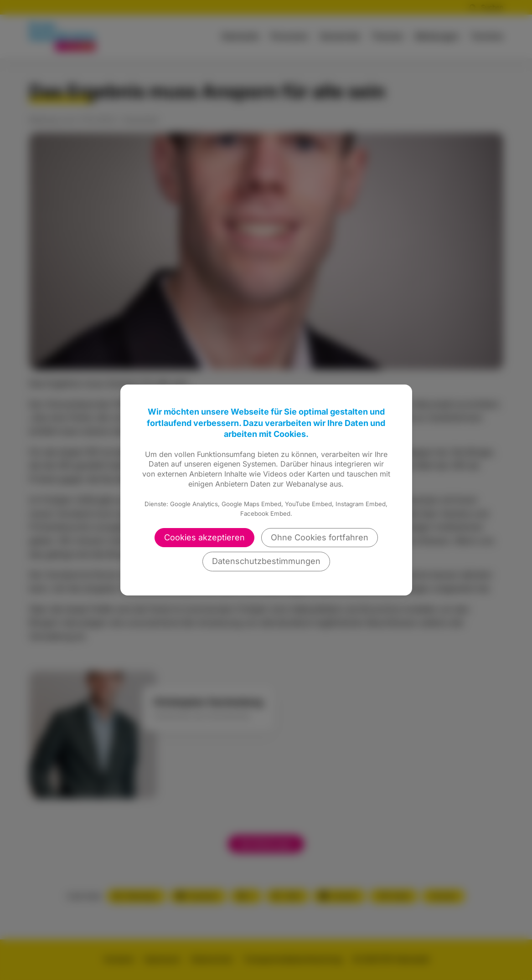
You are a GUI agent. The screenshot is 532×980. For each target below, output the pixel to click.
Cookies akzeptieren (204, 537)
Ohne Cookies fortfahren (320, 537)
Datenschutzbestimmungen (266, 561)
